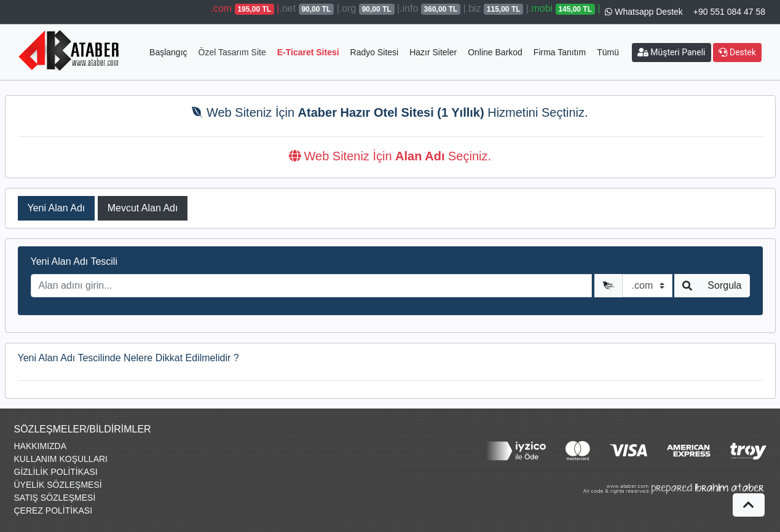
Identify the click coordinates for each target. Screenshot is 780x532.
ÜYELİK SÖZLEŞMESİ (58, 485)
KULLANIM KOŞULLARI (61, 459)
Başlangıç (168, 52)
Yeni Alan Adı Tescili (74, 261)
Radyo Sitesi (375, 52)
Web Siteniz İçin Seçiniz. (390, 156)
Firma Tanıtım (560, 52)
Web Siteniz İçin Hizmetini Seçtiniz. (390, 112)
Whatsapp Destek (644, 12)
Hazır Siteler (433, 52)
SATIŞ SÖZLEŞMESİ (55, 498)
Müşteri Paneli (672, 52)
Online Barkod (495, 52)
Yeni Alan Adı (57, 208)
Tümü (608, 52)
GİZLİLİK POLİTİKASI (56, 472)
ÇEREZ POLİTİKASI (53, 510)
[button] (749, 505)
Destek (737, 52)
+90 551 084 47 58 (729, 12)
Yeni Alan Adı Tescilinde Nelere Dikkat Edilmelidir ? (128, 358)
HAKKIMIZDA (41, 446)
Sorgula (724, 285)
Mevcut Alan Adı (143, 208)
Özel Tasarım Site (232, 52)
